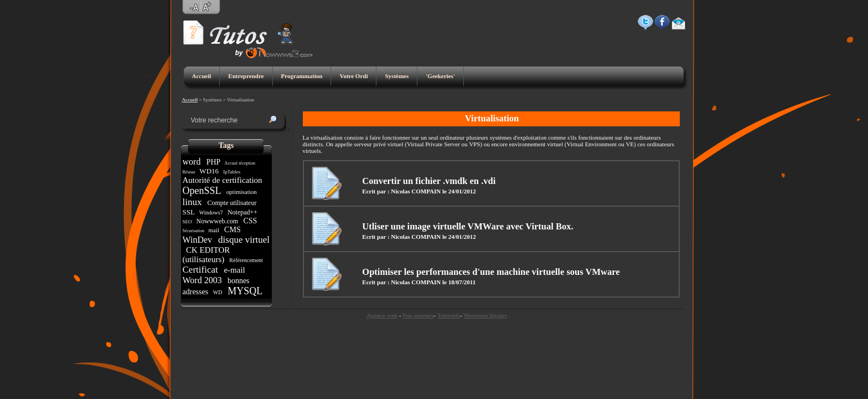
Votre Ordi (353, 76)
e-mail (235, 270)
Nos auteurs (418, 315)
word (193, 162)
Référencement (246, 260)
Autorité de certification (224, 180)
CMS (233, 230)
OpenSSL (203, 191)
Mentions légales (485, 315)
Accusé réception (240, 163)
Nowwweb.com (218, 221)
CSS (250, 221)
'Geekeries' (440, 76)
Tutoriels (449, 315)
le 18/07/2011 (459, 282)
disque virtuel (243, 240)
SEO (188, 222)
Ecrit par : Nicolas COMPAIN (401, 191)
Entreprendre (246, 76)
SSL (190, 212)
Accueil (202, 76)
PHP (213, 162)
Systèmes (397, 76)
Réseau (190, 172)
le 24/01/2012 (459, 191)
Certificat (201, 270)
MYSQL (245, 291)
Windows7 (211, 213)
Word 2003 (203, 280)
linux (193, 202)
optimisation (242, 192)
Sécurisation (194, 231)
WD (217, 292)
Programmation (302, 76)
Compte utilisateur (232, 203)
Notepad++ (242, 212)
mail (214, 230)
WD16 (209, 171)
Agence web (382, 315)
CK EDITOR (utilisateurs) (206, 255)
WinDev (199, 240)
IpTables (232, 172)
